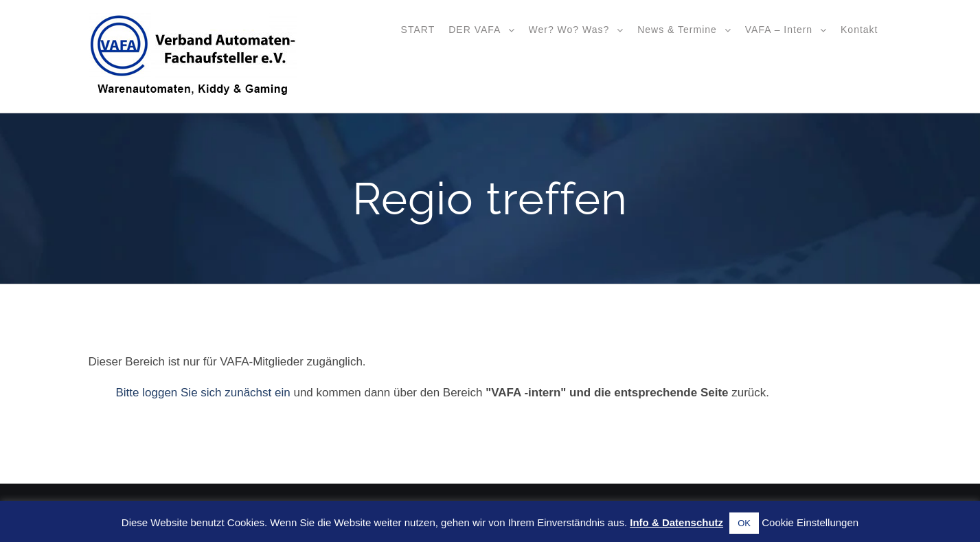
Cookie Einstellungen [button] (810, 522)
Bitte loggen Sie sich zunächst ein (203, 393)
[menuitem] (418, 29)
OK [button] (744, 523)
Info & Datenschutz (676, 522)
